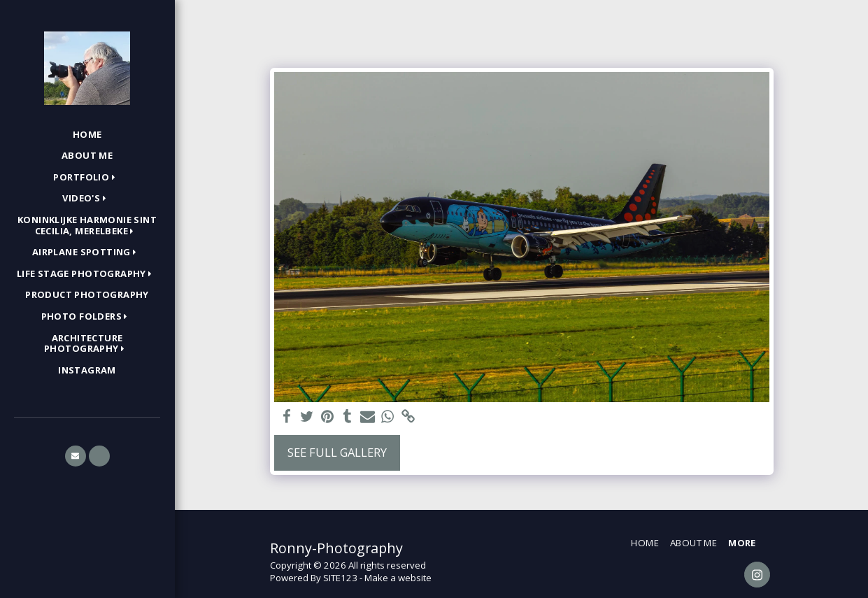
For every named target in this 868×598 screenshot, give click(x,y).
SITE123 (340, 578)
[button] (87, 178)
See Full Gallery (337, 452)
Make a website (398, 578)
